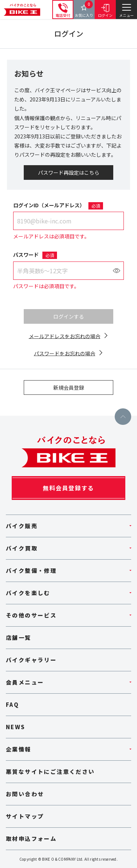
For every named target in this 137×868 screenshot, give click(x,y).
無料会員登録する (68, 488)
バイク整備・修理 (31, 570)
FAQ (12, 704)
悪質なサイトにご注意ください (50, 771)
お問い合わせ (25, 794)
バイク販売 (22, 526)
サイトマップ (25, 816)
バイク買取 (22, 548)
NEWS (16, 727)
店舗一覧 (19, 637)
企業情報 (19, 749)
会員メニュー (25, 682)
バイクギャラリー (31, 660)
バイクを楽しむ (28, 593)
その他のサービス (31, 615)
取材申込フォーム (31, 839)
